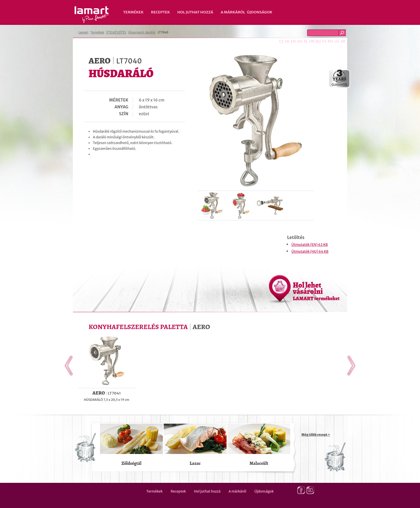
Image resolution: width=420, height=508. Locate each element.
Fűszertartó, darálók (142, 32)
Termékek (133, 12)
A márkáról (233, 12)
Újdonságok (260, 12)
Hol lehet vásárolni (316, 291)
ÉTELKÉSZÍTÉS (116, 32)
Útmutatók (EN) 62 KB (310, 245)
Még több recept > (316, 435)
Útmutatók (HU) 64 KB (310, 251)
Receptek (160, 12)
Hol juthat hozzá (195, 12)
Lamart (92, 15)
